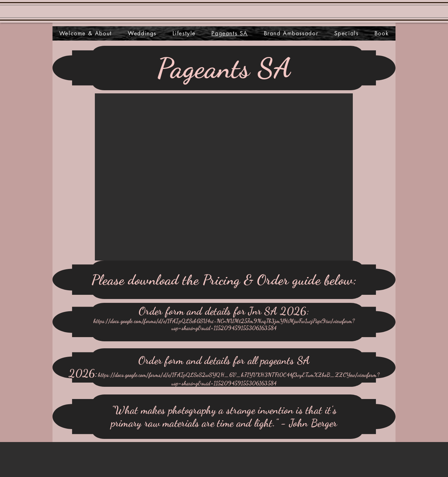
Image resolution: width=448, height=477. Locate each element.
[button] (224, 177)
